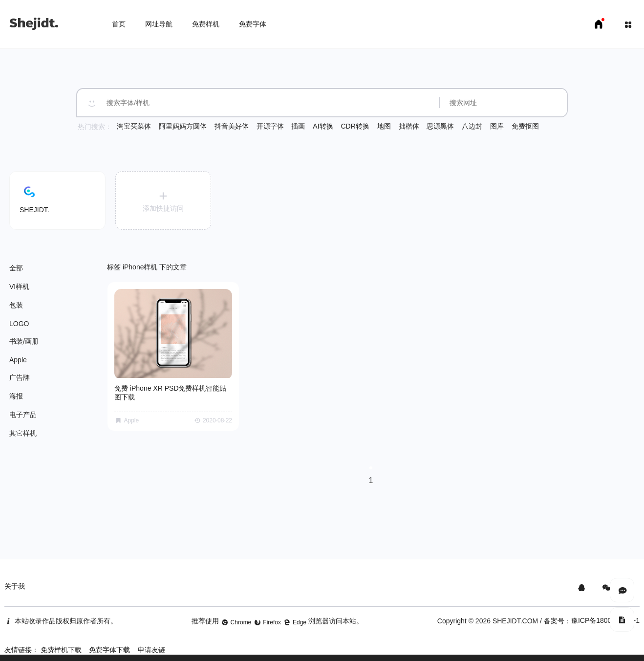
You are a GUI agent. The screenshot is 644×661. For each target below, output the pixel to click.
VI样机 (19, 286)
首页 (119, 24)
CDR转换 (355, 126)
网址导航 (159, 24)
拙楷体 (409, 126)
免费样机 (206, 24)
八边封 (472, 126)
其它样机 (23, 433)
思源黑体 (440, 126)
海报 (16, 396)
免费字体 (253, 24)
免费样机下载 (61, 646)
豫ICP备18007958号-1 (605, 617)
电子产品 (23, 415)
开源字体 (270, 126)
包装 (16, 305)
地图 (384, 126)
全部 (16, 268)
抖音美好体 (232, 126)
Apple (18, 360)
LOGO (19, 324)
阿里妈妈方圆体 (183, 126)
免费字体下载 (109, 646)
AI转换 (323, 126)
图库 (497, 126)
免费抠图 (525, 126)
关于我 (15, 583)
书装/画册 (24, 341)
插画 (298, 126)
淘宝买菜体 (134, 126)
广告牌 (20, 377)
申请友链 (151, 646)
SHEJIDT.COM (515, 617)
